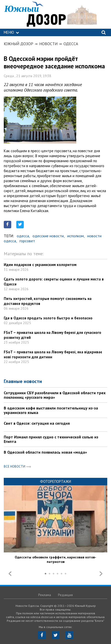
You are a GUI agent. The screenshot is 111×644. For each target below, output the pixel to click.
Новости (48, 44)
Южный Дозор (18, 44)
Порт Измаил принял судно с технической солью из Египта (51, 439)
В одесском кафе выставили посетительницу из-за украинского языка (51, 410)
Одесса (71, 44)
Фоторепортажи (55, 481)
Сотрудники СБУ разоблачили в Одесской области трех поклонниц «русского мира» (55, 395)
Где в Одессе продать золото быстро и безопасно (48, 318)
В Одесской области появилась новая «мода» (45, 452)
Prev (10, 574)
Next (101, 574)
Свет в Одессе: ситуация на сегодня (37, 423)
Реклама (45, 595)
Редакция (65, 595)
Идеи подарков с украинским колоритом (40, 265)
